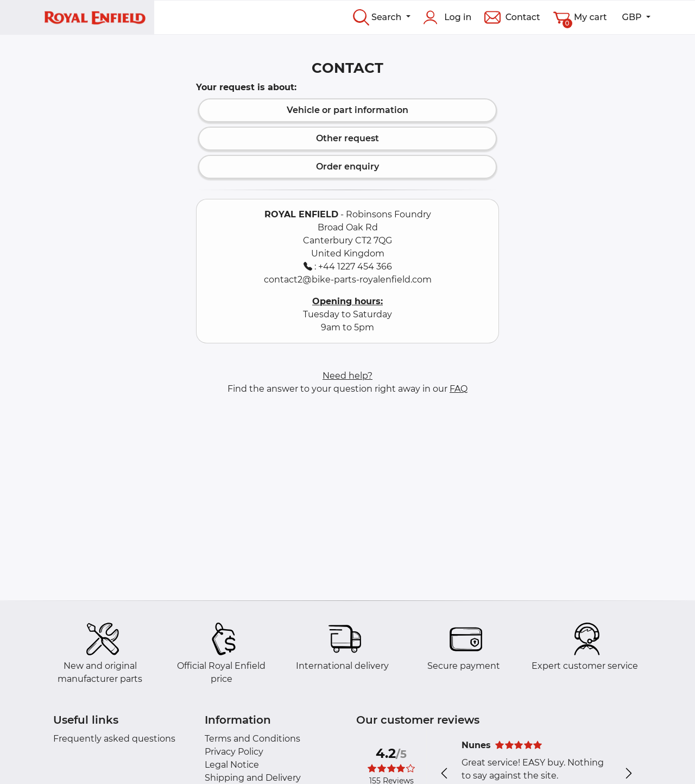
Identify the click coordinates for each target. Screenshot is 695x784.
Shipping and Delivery (253, 778)
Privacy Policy (234, 752)
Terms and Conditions (252, 739)
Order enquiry (347, 167)
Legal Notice (232, 765)
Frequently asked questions (114, 739)
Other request (347, 138)
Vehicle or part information (347, 110)
